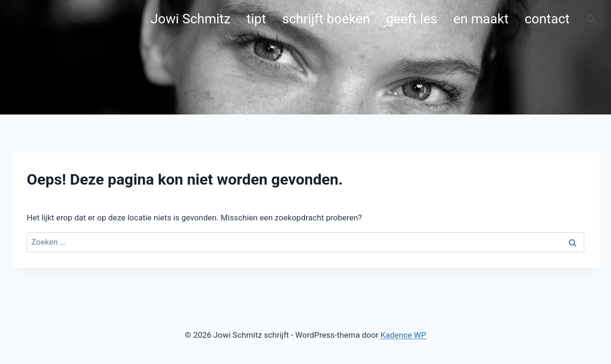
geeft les (412, 19)
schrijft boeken (326, 19)
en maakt (481, 19)
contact (547, 19)
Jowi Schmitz (191, 19)
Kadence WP (403, 335)
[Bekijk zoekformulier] (591, 19)
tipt (257, 19)
